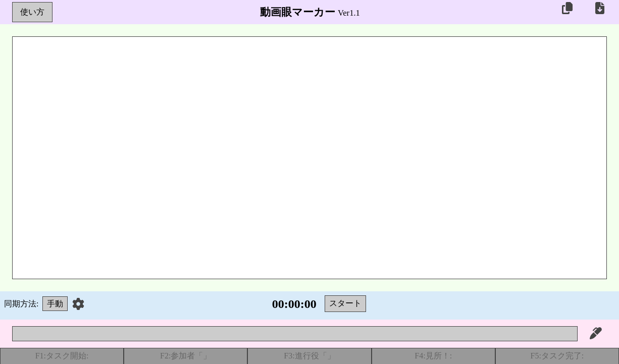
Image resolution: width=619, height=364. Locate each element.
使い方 (32, 12)
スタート (345, 303)
